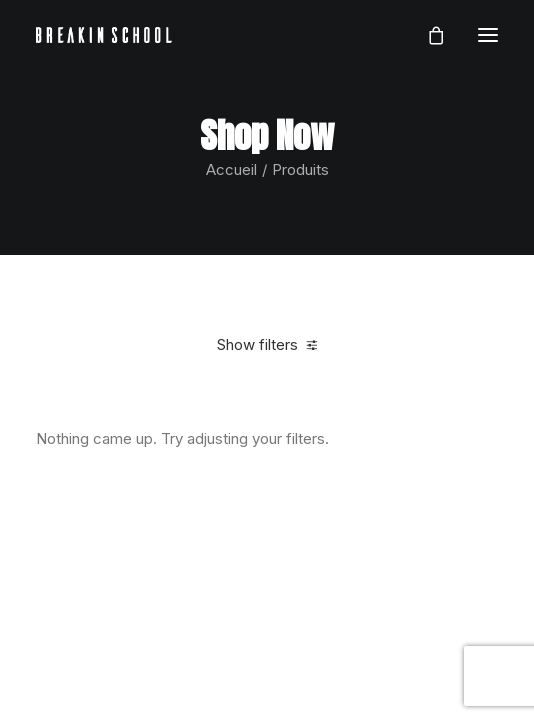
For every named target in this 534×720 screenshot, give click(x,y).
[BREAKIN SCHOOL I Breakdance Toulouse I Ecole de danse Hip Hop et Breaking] (104, 35)
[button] (488, 35)
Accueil (231, 169)
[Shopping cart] (427, 35)
